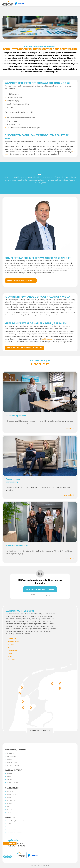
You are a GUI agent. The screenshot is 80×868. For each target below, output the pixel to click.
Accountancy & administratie (56, 35)
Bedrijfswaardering (71, 35)
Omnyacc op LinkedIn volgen (40, 589)
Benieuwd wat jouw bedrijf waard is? (24, 348)
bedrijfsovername (48, 339)
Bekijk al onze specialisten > (21, 280)
